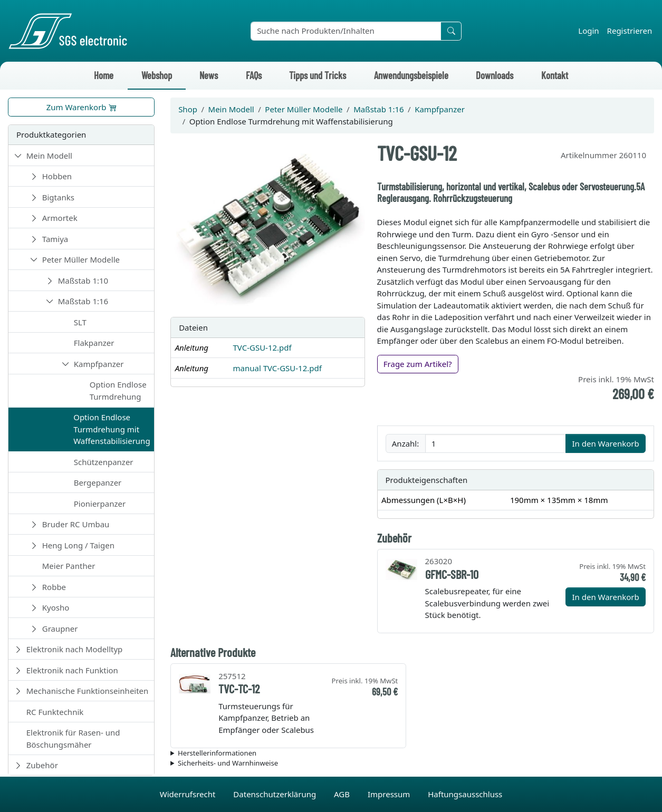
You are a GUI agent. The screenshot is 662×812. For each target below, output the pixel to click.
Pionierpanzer (100, 504)
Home (104, 75)
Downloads (495, 75)
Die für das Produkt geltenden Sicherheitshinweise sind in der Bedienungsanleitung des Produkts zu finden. (412, 763)
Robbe (54, 587)
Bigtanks (58, 197)
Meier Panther (69, 566)
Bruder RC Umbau (76, 524)
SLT (80, 322)
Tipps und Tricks (318, 75)
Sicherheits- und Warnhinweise (228, 763)
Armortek (60, 218)
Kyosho (56, 607)
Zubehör (42, 765)
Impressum (390, 794)
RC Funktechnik (55, 712)
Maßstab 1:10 (83, 281)
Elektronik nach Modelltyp (75, 649)
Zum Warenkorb (81, 107)
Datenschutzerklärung (276, 794)
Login (588, 31)
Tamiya (55, 239)
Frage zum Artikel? (418, 364)
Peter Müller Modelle (81, 259)
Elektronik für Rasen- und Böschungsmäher (73, 738)
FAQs (254, 75)
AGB (343, 794)
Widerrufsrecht (189, 794)
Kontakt (555, 75)
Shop (188, 109)
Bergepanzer (98, 482)
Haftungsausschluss (465, 794)
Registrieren (630, 31)
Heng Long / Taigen (78, 545)
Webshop (157, 75)
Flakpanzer (94, 343)
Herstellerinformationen (217, 753)
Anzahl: (405, 443)
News (209, 75)
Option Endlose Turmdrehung (118, 390)
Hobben (57, 176)
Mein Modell (49, 156)
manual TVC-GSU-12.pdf (277, 368)
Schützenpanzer (104, 462)
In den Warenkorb (605, 443)
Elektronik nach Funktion (72, 670)
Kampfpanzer (99, 364)
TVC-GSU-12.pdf (262, 347)
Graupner (60, 629)
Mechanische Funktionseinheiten (88, 691)
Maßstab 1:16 (83, 301)
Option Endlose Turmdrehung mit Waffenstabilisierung (112, 429)
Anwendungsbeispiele (411, 75)
